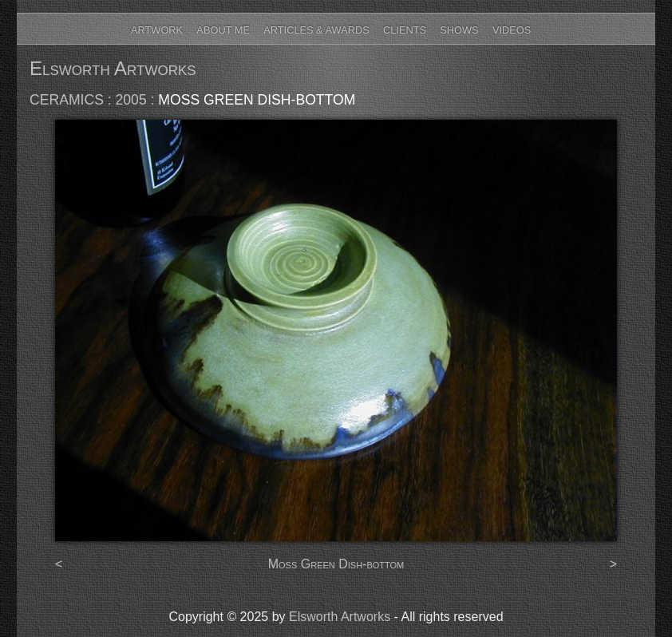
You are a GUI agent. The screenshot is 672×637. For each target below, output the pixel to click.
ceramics (67, 100)
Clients (405, 30)
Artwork (157, 30)
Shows (459, 30)
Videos (512, 30)
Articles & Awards (316, 30)
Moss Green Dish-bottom (257, 100)
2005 (131, 100)
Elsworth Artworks (113, 68)
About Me (223, 30)
